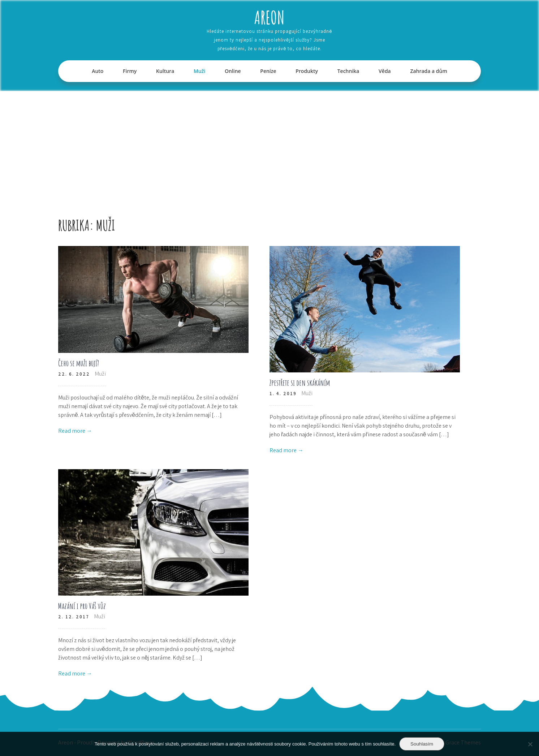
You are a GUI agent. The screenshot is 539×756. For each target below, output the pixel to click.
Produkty (307, 71)
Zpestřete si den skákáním (300, 383)
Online (233, 71)
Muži (199, 71)
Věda (385, 71)
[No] (530, 744)
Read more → (75, 431)
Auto (98, 71)
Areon (269, 17)
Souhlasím (422, 744)
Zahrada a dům (428, 71)
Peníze (268, 71)
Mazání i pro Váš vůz (82, 606)
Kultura (165, 71)
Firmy (130, 71)
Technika (348, 71)
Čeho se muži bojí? (79, 363)
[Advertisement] (269, 145)
